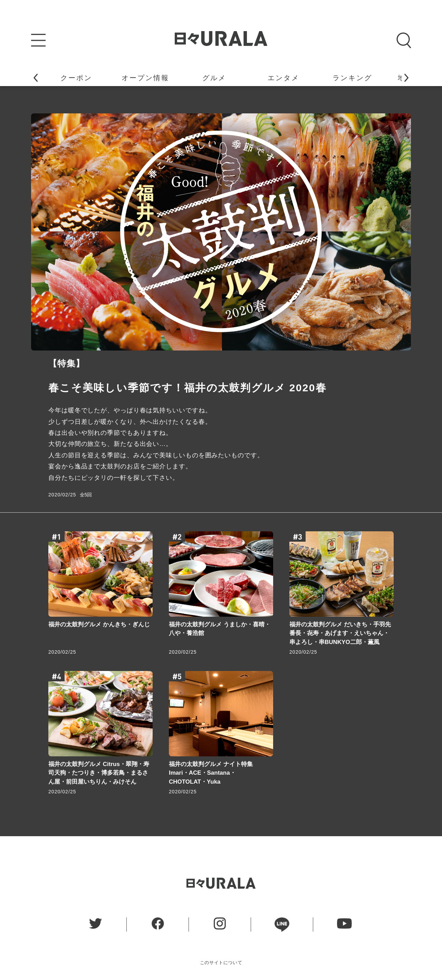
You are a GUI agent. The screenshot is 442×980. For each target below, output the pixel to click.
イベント (238, 78)
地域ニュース (100, 78)
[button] (36, 78)
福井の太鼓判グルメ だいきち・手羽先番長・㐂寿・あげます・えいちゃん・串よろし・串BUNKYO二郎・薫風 (340, 633)
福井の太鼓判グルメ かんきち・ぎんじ (99, 624)
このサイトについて (221, 963)
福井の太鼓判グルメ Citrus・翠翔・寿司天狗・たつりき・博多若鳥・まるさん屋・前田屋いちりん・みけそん (99, 773)
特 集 (376, 78)
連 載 (307, 78)
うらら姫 (169, 78)
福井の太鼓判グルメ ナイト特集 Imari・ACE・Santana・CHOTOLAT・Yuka (211, 773)
